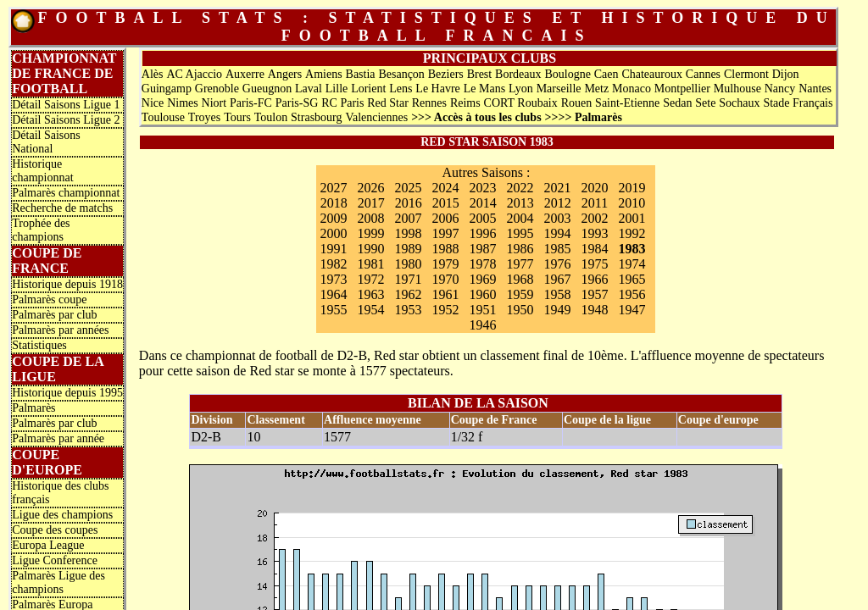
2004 (520, 218)
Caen (606, 74)
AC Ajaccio (194, 74)
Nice (153, 103)
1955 (333, 310)
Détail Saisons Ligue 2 (66, 120)
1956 (632, 294)
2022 (520, 188)
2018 (334, 203)
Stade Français (798, 103)
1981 (370, 264)
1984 (594, 249)
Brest (480, 74)
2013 (520, 203)
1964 (333, 294)
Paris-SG (297, 103)
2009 (333, 218)
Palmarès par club (54, 315)
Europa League (48, 545)
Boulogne (567, 74)
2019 (632, 188)
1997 (445, 233)
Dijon (786, 74)
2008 (370, 218)
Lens (401, 89)
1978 (482, 264)
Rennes (429, 103)
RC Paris (342, 103)
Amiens (324, 74)
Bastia (361, 74)
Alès (153, 74)
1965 (632, 279)
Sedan (677, 103)
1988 (445, 249)
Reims (465, 103)
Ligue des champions (62, 515)
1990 (370, 249)
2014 (483, 203)
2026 (370, 188)
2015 (446, 203)
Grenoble (217, 89)
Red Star (388, 103)
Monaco (632, 89)
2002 (594, 218)
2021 (557, 188)
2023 (482, 188)
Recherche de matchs (62, 208)
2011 (595, 203)
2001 (632, 218)
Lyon (521, 89)
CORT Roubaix (521, 103)
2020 (594, 188)
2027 (333, 188)
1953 (408, 310)
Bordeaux (518, 74)
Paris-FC (251, 103)
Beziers (446, 74)
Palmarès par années (60, 330)
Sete (705, 103)
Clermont (746, 74)
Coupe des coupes (55, 530)
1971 (408, 279)
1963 (370, 294)
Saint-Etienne (627, 103)
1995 (520, 233)
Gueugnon (267, 89)
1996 (482, 233)
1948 (594, 310)
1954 (370, 310)
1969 (482, 279)
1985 (557, 249)
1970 (445, 279)
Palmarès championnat (66, 193)
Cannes (703, 74)
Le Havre (437, 89)
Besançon (401, 74)
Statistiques (39, 345)
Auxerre (245, 74)
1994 (557, 233)
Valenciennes (376, 117)
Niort (214, 103)
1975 (594, 264)
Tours (237, 117)
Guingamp (167, 89)
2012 (558, 203)
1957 (594, 294)
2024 (445, 188)
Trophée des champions (41, 230)
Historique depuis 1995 (67, 393)
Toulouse (163, 117)
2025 (408, 188)
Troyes (204, 117)
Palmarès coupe (49, 299)
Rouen (577, 103)
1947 (632, 310)
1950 (520, 310)
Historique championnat (42, 171)
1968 (520, 279)
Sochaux (739, 103)
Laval (309, 89)
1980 (408, 264)
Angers (285, 74)
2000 (333, 233)
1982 (333, 264)
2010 (632, 203)
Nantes (815, 89)
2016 (409, 203)
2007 (408, 218)
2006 (445, 218)
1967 (557, 279)
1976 (557, 264)
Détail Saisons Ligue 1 (66, 105)
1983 (632, 249)
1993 (594, 233)
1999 (370, 233)
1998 (408, 233)
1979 (445, 264)
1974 (632, 264)
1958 (557, 294)
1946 (482, 325)
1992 (632, 233)
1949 (557, 310)
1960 (482, 294)
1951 (482, 310)
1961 (445, 294)
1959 (520, 294)
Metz (596, 89)
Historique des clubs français (60, 493)
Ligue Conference (55, 560)
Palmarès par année (58, 438)
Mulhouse (737, 89)
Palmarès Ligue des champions (58, 582)
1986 (520, 249)
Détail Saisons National (46, 142)
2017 (371, 203)
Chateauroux (652, 74)
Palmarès (33, 408)
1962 (408, 294)
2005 (482, 218)
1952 (445, 310)
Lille (337, 89)
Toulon (271, 117)
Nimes (183, 103)
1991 (333, 249)
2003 (557, 218)
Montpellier (682, 89)
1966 (594, 279)
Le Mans (484, 89)
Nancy (780, 89)
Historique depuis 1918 (67, 284)
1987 (482, 249)
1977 (520, 264)
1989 (408, 249)
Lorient (368, 89)
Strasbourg (316, 117)
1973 (333, 279)
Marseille (559, 89)
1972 (370, 279)
